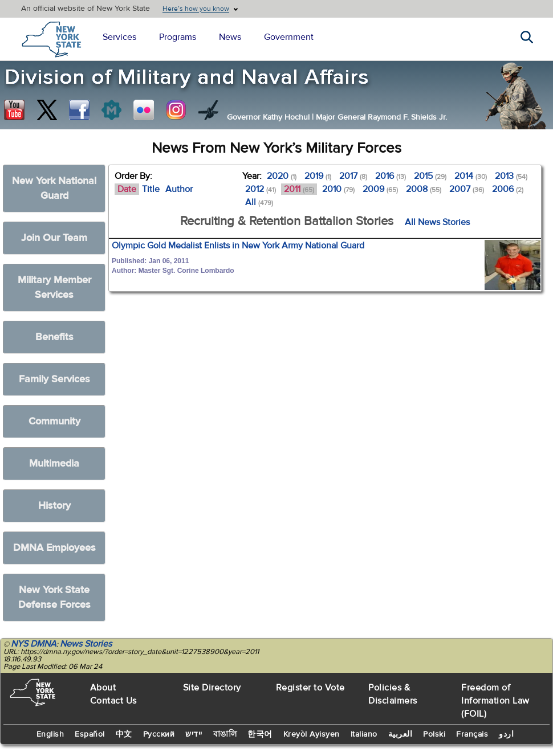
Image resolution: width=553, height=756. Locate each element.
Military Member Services (54, 287)
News (230, 37)
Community (54, 421)
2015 (430, 176)
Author (179, 189)
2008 (424, 189)
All (259, 202)
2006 (508, 189)
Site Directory (212, 688)
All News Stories (437, 222)
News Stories (86, 644)
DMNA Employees (54, 548)
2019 (318, 176)
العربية (400, 734)
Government (289, 37)
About (103, 688)
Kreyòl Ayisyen (312, 734)
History (54, 506)
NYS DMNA (34, 644)
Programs (178, 37)
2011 (299, 189)
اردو (506, 734)
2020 (282, 176)
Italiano (364, 734)
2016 (391, 176)
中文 (124, 734)
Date (127, 189)
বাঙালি (225, 734)
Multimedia (54, 463)
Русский (159, 734)
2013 (511, 176)
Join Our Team (54, 238)
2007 (467, 189)
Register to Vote (310, 688)
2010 (338, 189)
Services (119, 37)
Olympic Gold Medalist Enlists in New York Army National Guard (238, 246)
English (50, 734)
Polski (434, 734)
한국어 (260, 734)
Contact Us (113, 701)
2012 (261, 189)
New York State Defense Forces (54, 597)
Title (151, 189)
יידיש (194, 734)
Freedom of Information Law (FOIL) (495, 701)
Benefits (54, 337)
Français (472, 734)
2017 (353, 176)
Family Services (54, 379)
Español (90, 734)
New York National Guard (54, 188)
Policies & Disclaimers (393, 694)
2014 (471, 176)
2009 (380, 189)
